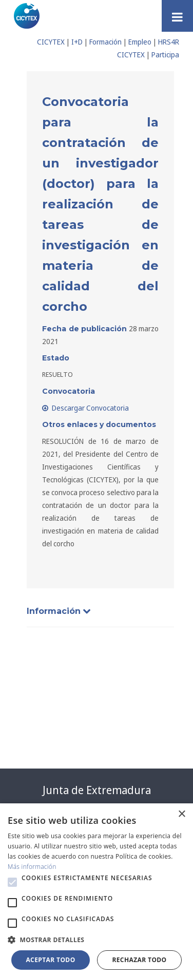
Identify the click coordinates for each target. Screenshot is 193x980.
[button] (12, 882)
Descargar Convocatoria (85, 408)
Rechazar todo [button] (139, 960)
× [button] (181, 814)
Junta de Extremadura (97, 790)
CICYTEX (51, 42)
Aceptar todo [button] (50, 960)
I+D (77, 42)
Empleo (140, 42)
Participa (165, 55)
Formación (105, 42)
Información (59, 611)
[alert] (96, 892)
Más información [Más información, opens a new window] (32, 867)
